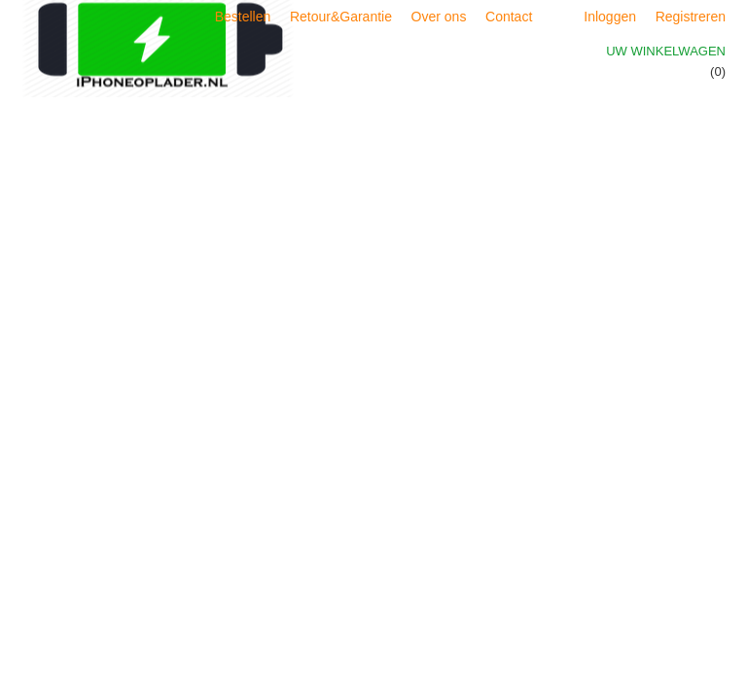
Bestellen (243, 17)
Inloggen (610, 17)
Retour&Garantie (341, 17)
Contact (509, 17)
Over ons (439, 17)
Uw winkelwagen (666, 51)
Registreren (691, 17)
